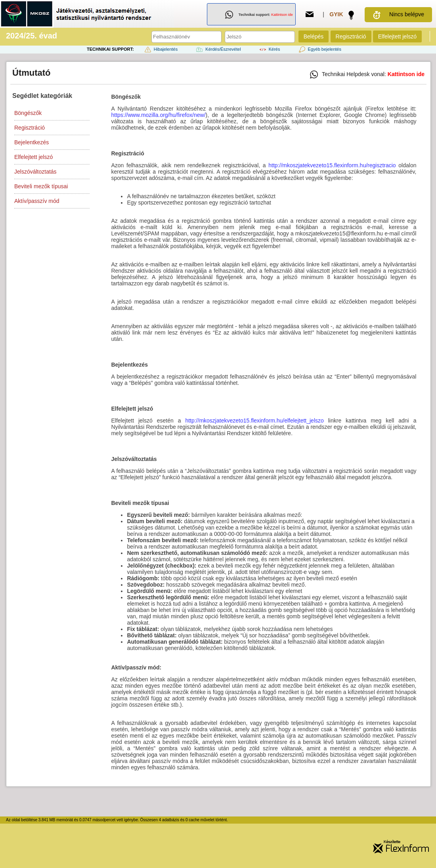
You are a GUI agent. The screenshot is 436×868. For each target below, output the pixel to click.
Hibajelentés (161, 49)
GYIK (336, 14)
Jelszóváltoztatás (35, 172)
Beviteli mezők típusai (41, 186)
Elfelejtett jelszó (397, 36)
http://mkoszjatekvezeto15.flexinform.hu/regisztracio (332, 165)
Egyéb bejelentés (319, 49)
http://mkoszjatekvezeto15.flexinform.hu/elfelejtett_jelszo (254, 421)
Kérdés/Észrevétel (218, 49)
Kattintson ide (282, 15)
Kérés (269, 49)
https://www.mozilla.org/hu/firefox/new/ (158, 115)
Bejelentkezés (32, 142)
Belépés (314, 36)
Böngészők (28, 113)
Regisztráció (351, 36)
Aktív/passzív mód (37, 201)
